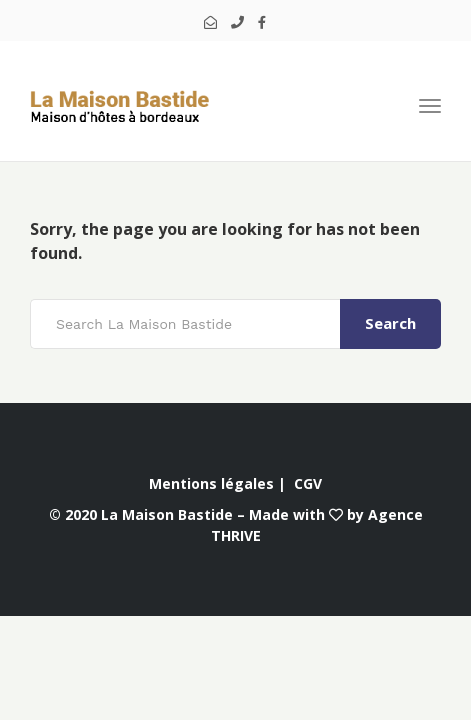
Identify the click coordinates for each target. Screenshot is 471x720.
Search (390, 323)
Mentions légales (211, 483)
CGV (308, 483)
